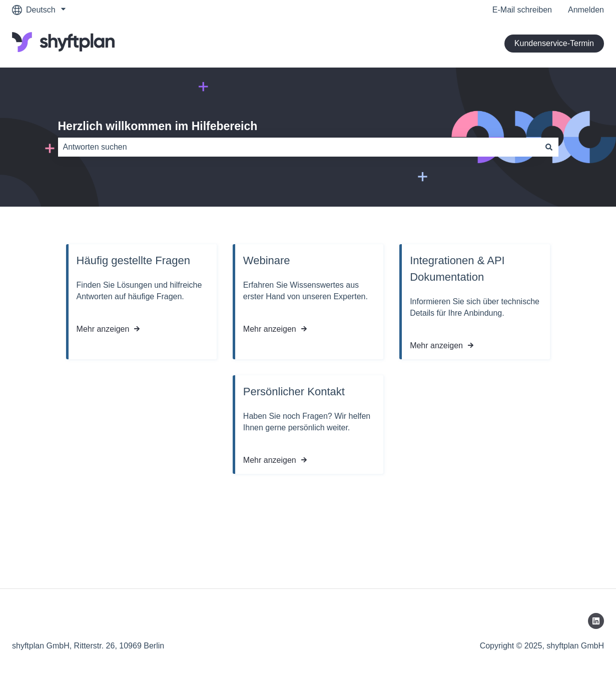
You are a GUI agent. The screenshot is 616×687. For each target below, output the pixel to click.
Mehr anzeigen (103, 329)
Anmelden (586, 10)
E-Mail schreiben (522, 10)
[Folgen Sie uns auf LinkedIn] (596, 621)
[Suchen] (549, 147)
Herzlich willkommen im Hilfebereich (158, 126)
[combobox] (299, 147)
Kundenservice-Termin (554, 43)
